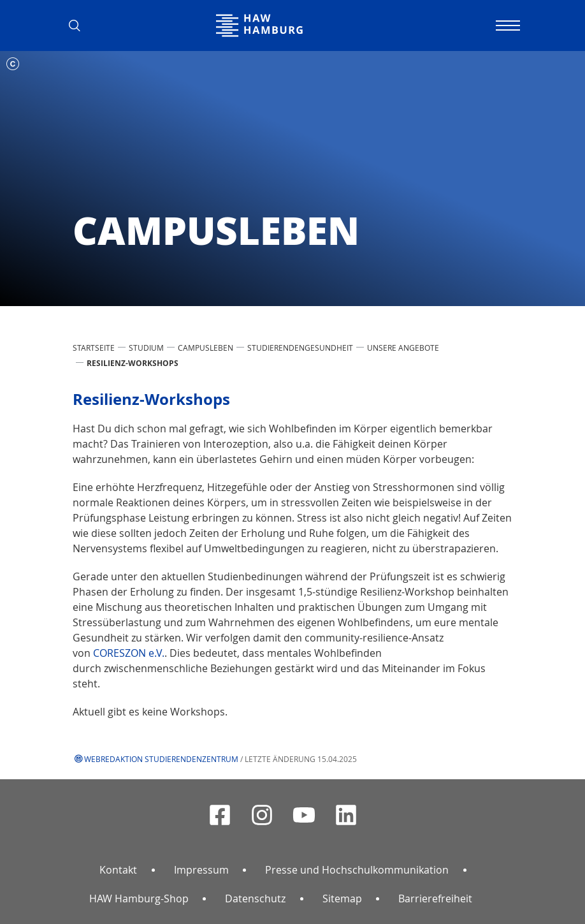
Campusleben (206, 348)
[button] (79, 26)
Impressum (201, 870)
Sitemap (342, 898)
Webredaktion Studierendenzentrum (161, 759)
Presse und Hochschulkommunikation (357, 870)
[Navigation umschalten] (506, 26)
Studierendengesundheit (300, 348)
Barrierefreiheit (435, 898)
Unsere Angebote (403, 348)
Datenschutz (255, 898)
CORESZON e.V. (129, 653)
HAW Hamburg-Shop (139, 898)
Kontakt (118, 870)
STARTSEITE (94, 348)
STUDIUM (146, 348)
